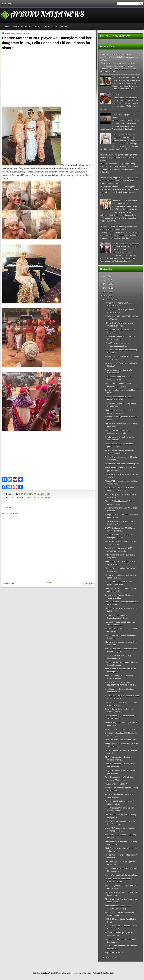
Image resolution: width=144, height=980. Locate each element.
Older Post (88, 584)
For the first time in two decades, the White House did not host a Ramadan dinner (126, 247)
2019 (105, 284)
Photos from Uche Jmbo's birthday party (122, 464)
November (110, 957)
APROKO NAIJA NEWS (47, 14)
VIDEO (64, 27)
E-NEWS (37, 27)
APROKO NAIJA (25, 494)
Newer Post (8, 584)
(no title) (116, 95)
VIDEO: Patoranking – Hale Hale (126, 77)
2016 (105, 296)
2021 (105, 276)
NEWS (55, 27)
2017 (105, 292)
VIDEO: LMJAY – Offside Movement (120, 729)
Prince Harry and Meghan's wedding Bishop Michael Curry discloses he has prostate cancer (119, 158)
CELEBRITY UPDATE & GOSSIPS (17, 27)
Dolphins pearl (108, 973)
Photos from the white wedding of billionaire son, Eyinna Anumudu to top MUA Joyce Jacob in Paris (120, 57)
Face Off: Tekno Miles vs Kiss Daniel (120, 740)
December (110, 299)
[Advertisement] (26, 75)
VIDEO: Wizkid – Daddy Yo (116, 784)
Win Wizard (97, 973)
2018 (105, 288)
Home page (7, 4)
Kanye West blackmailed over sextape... (122, 875)
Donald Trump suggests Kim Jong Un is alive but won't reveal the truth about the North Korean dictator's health (119, 181)
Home (49, 582)
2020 (105, 280)
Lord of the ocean (84, 973)
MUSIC (47, 27)
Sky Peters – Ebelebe (114, 953)
